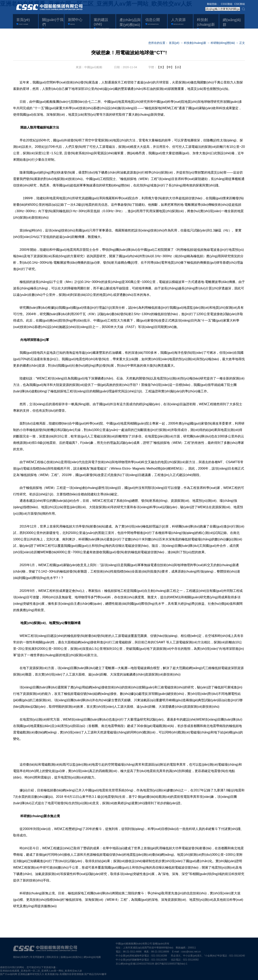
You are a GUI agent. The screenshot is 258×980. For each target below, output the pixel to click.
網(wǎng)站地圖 (92, 957)
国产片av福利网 (9, 974)
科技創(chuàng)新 (195, 43)
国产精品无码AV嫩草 (95, 974)
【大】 (161, 67)
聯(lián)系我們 (21, 957)
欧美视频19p (52, 974)
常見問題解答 (37, 957)
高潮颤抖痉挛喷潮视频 (72, 974)
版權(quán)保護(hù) (71, 957)
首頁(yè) (174, 43)
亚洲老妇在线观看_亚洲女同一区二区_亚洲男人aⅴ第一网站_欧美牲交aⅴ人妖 (41, 971)
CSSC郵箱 (227, 4)
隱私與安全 (53, 957)
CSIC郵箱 (240, 4)
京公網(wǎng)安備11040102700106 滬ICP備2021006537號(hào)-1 (151, 964)
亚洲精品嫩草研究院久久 (31, 974)
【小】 (178, 67)
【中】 (170, 67)
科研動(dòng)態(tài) (223, 43)
